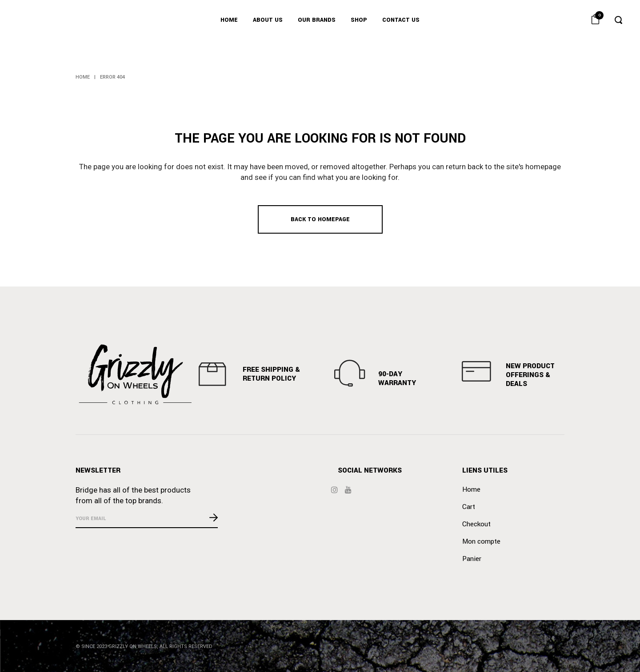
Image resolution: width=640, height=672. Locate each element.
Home (83, 77)
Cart (469, 507)
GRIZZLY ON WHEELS (133, 646)
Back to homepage (320, 219)
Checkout (476, 524)
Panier (472, 559)
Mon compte (481, 541)
